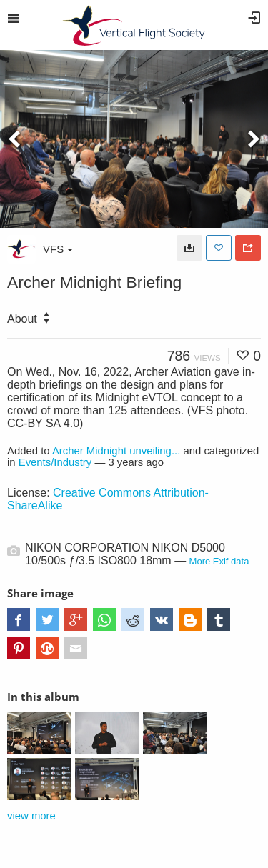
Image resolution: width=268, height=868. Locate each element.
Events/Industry (55, 462)
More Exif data (219, 561)
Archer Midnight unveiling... (116, 451)
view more (31, 816)
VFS (58, 249)
